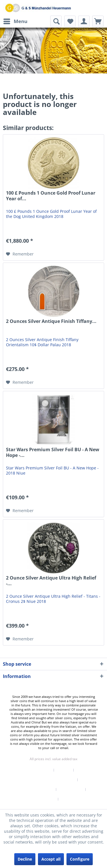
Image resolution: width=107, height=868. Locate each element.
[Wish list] (70, 21)
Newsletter (42, 770)
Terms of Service (41, 799)
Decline (25, 859)
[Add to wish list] (20, 254)
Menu (15, 21)
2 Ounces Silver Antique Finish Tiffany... (51, 321)
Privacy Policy (71, 789)
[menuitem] (15, 21)
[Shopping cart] (98, 21)
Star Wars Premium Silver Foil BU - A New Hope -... (53, 452)
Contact (64, 770)
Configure (80, 859)
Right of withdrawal (37, 789)
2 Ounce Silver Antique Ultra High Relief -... (51, 581)
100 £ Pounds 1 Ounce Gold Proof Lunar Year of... (51, 196)
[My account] (84, 21)
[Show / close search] (56, 21)
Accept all (51, 859)
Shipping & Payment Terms (52, 780)
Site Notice (70, 799)
